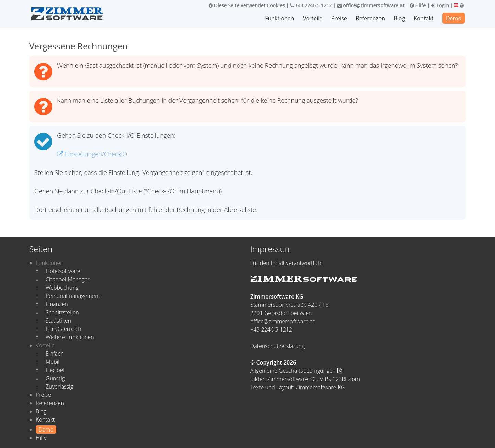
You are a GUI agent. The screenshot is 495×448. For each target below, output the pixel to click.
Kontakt (424, 18)
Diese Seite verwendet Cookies (247, 5)
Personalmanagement (73, 296)
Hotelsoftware (63, 271)
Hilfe (418, 5)
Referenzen (370, 18)
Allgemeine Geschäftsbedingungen (296, 371)
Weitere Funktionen (70, 337)
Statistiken (58, 321)
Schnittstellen (62, 312)
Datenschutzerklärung (277, 346)
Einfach (55, 354)
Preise (339, 18)
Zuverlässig (59, 387)
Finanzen (57, 304)
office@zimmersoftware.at (371, 5)
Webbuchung (62, 288)
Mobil (53, 362)
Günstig (55, 378)
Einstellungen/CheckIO (92, 154)
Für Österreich (64, 329)
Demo (454, 18)
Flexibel (55, 370)
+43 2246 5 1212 (311, 5)
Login (440, 5)
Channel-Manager (68, 279)
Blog (399, 18)
